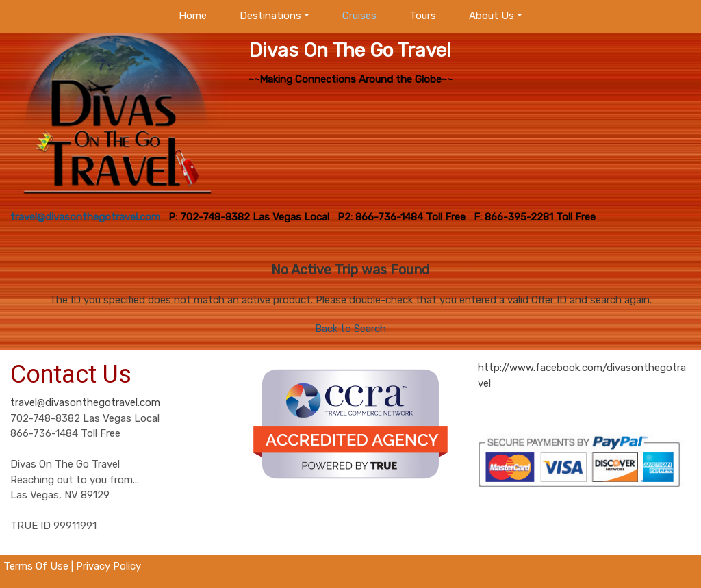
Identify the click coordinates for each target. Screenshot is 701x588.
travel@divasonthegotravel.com (85, 402)
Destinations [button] (270, 16)
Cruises (359, 16)
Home (193, 16)
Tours (423, 16)
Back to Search (350, 329)
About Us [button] (492, 16)
